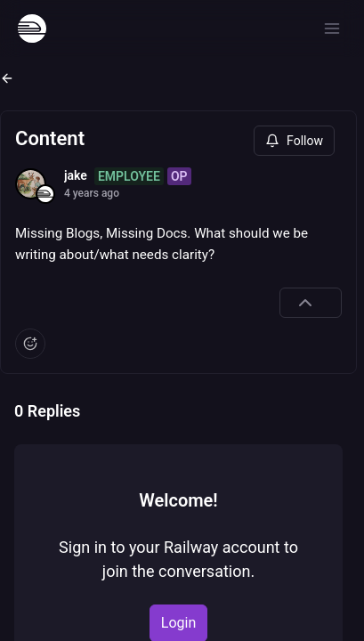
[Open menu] (332, 28)
